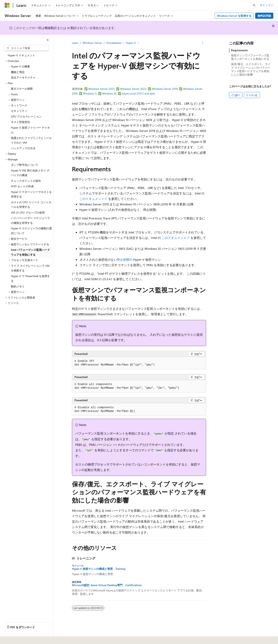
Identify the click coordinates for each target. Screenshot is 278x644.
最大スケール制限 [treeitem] (22, 89)
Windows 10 (109, 93)
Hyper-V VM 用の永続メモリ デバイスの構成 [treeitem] (30, 173)
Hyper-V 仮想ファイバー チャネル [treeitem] (30, 130)
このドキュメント (92, 199)
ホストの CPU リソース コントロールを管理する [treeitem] (31, 205)
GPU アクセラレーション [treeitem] (26, 116)
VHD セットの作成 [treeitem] (22, 186)
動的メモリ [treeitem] (18, 286)
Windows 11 (90, 93)
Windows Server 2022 (133, 89)
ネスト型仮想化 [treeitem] (20, 122)
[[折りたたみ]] (48, 40)
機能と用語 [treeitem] (18, 72)
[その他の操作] (203, 43)
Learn (75, 43)
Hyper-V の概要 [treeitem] (20, 66)
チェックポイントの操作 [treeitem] (26, 181)
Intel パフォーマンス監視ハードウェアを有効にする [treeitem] (30, 252)
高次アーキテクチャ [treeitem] (23, 77)
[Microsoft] (7, 5)
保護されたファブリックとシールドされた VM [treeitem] (31, 140)
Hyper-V (131, 43)
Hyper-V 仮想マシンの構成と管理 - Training (99, 569)
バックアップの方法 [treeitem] (23, 148)
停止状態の (125, 259)
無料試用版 (264, 16)
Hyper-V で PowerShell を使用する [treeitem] (30, 278)
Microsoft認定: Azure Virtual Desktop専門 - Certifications (107, 585)
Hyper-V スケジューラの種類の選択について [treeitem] (31, 231)
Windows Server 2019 (165, 89)
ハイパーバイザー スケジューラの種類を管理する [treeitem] (30, 220)
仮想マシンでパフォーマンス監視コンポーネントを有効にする (250, 57)
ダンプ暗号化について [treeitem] (25, 165)
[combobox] (27, 48)
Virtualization (114, 43)
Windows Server (92, 43)
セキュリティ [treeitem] (19, 111)
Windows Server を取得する (234, 16)
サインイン (266, 5)
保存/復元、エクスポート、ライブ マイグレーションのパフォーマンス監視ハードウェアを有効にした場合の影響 (251, 69)
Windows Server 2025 (101, 89)
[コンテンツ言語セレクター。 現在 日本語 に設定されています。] (13, 638)
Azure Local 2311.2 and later (138, 93)
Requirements (239, 50)
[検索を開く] (254, 5)
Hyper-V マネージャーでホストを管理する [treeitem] (31, 194)
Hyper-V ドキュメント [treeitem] (21, 55)
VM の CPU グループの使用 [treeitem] (28, 212)
